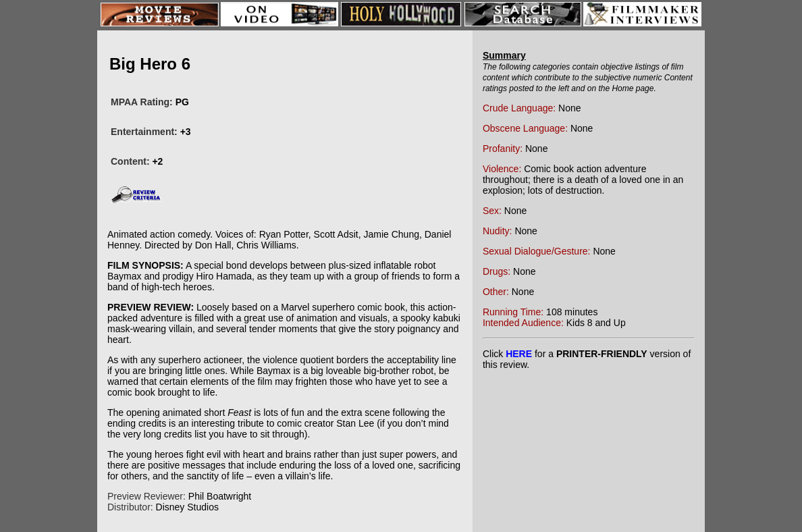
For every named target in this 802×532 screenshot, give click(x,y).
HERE (519, 354)
